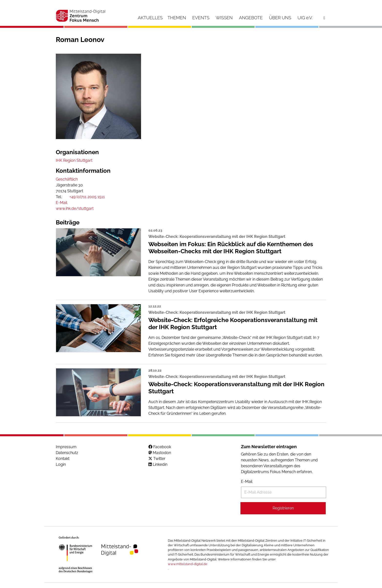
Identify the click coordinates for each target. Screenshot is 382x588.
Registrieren (283, 508)
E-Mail (247, 482)
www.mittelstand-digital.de (188, 564)
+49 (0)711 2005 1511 (87, 197)
